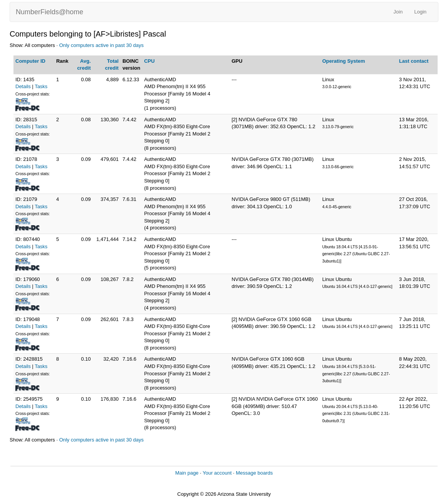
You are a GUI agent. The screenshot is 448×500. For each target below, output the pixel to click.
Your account (217, 473)
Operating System (344, 61)
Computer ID (30, 61)
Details (23, 86)
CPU (149, 61)
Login (420, 12)
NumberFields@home (49, 12)
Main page (187, 473)
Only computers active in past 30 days (102, 45)
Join (398, 12)
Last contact (414, 61)
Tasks (41, 86)
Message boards (254, 473)
